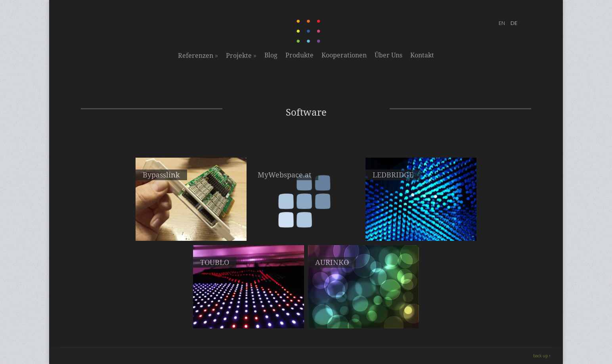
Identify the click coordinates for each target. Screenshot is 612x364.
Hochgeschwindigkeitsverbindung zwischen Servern (191, 228)
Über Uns (388, 55)
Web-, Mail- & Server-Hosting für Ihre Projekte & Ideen (306, 228)
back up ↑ (542, 356)
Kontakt (422, 55)
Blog (271, 55)
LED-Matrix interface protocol (364, 312)
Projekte (241, 55)
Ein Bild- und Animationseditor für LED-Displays (249, 316)
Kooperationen (344, 55)
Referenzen (198, 55)
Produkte (299, 55)
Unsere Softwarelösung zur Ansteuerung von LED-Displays (421, 228)
